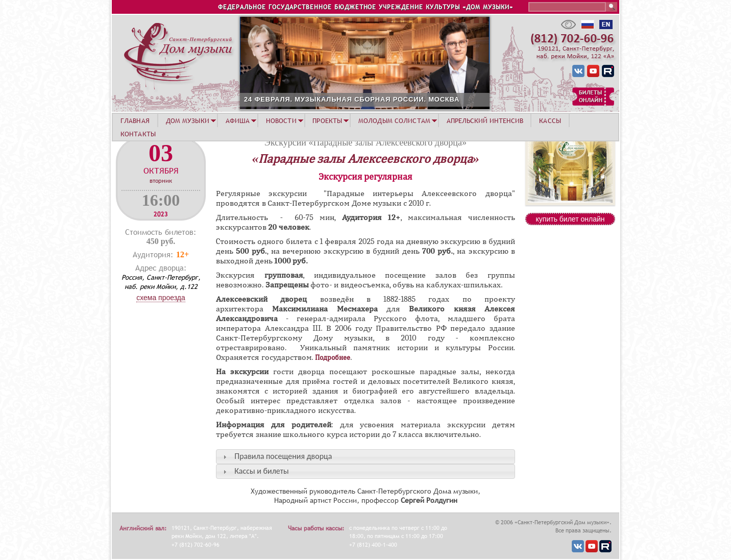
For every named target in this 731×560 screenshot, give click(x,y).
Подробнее (333, 358)
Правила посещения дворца (283, 456)
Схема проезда (161, 298)
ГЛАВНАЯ (135, 120)
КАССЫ (550, 120)
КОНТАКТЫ (138, 134)
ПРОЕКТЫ (327, 120)
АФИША (238, 120)
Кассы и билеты (261, 471)
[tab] (365, 457)
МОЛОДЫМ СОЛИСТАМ (394, 120)
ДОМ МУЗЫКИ (188, 120)
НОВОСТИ (281, 120)
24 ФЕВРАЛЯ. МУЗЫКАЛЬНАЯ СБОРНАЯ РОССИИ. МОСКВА (352, 99)
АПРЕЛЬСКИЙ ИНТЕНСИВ (485, 120)
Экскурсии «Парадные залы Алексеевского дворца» (365, 142)
